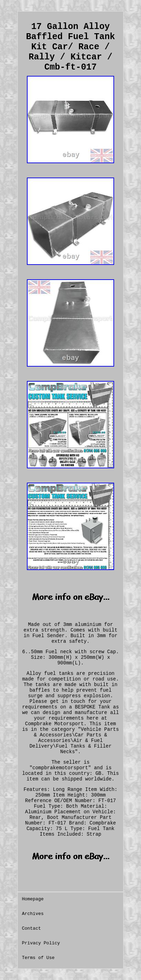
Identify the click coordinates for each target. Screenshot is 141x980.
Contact (32, 928)
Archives (33, 914)
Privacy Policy (41, 943)
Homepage (33, 899)
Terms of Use (38, 958)
